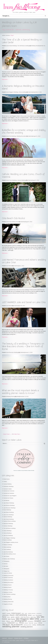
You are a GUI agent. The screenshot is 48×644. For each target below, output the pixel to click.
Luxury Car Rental (8, 573)
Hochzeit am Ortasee (8, 498)
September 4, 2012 (37, 92)
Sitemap (26, 638)
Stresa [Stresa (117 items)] (21, 623)
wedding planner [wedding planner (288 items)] (11, 626)
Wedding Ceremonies (8, 576)
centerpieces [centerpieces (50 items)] (39, 613)
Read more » (5, 79)
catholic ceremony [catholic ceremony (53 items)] (32, 613)
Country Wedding (7, 484)
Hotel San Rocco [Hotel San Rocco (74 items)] (25, 617)
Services (5, 564)
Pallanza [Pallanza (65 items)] (8, 621)
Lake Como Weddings (12, 180)
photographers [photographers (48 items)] (31, 621)
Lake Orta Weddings (11, 136)
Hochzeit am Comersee (9, 491)
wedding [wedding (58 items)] (34, 625)
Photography (6, 561)
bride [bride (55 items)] (23, 613)
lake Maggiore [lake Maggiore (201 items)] (22, 619)
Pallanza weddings (8, 545)
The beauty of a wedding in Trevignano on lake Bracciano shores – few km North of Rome (23, 346)
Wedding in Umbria (8, 592)
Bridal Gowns (6, 479)
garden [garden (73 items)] (13, 617)
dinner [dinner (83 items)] (30, 615)
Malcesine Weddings (8, 524)
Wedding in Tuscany (8, 590)
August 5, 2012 (29, 222)
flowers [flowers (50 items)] (9, 617)
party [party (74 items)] (12, 621)
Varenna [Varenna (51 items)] (36, 623)
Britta (18, 396)
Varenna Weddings (22, 180)
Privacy (11, 638)
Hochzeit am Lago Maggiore (10, 496)
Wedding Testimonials (8, 602)
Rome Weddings (7, 510)
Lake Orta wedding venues (13, 222)
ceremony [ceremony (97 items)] (5, 615)
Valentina (30, 92)
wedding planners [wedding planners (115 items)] (27, 627)
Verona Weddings (7, 533)
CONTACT (5, 638)
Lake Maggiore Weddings (12, 92)
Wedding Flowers (7, 587)
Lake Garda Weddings (12, 46)
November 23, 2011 (24, 396)
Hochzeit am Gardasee (9, 493)
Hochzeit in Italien (8, 489)
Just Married (9, 266)
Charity (5, 482)
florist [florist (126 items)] (4, 617)
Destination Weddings (8, 486)
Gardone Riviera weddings (10, 521)
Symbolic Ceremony (8, 578)
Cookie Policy (18, 638)
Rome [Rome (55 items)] (17, 623)
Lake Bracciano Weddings (13, 352)
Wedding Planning (11, 396)
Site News (6, 566)
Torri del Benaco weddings (24, 46)
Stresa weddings (23, 92)
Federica (30, 180)
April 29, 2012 (22, 306)
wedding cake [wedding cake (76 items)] (41, 625)
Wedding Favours (7, 585)
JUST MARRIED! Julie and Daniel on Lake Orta (24, 302)
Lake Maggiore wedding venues (11, 542)
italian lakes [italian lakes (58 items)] (33, 617)
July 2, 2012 (21, 266)
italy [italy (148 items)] (38, 617)
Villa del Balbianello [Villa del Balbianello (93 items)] (17, 625)
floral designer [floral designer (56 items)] (39, 615)
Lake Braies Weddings (9, 512)
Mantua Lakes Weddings (9, 559)
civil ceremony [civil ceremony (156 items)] (21, 615)
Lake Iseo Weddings (8, 536)
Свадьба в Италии (8, 604)
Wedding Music (7, 597)
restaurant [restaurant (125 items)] (11, 623)
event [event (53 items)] (34, 615)
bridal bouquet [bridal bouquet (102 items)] (16, 613)
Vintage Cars (6, 571)
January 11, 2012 (28, 352)
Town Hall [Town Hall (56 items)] (31, 623)
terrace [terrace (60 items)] (26, 623)
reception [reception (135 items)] (38, 621)
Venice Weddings (7, 531)
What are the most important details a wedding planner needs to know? (20, 392)
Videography (6, 569)
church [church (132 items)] (12, 615)
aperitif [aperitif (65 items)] (4, 613)
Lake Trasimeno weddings (9, 594)
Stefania (22, 352)
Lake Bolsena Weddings (9, 505)
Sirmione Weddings (8, 526)
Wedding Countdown (8, 580)
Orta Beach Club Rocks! (13, 218)
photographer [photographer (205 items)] (21, 621)
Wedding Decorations (22, 136)
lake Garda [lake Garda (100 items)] (11, 619)
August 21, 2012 (37, 136)
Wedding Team (35, 46)
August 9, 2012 (36, 180)
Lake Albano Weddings (9, 503)
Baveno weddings (8, 540)
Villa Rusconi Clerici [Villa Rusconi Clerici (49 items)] (28, 625)
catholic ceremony (6, 35)
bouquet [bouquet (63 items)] (8, 613)
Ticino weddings (7, 549)
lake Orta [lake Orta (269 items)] (34, 619)
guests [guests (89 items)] (18, 617)
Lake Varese (6, 556)
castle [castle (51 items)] (26, 613)
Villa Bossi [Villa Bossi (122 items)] (6, 625)
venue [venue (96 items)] (40, 623)
